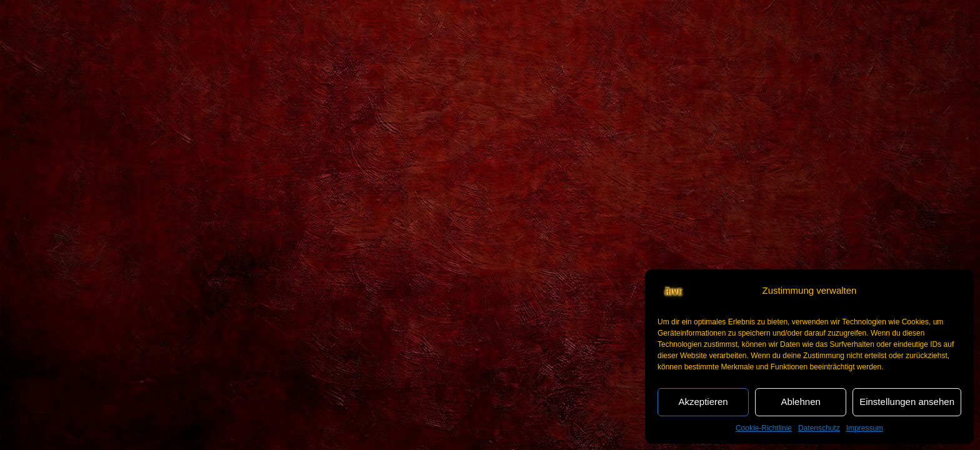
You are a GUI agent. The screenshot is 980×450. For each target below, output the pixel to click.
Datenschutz (819, 428)
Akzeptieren (703, 402)
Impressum (865, 428)
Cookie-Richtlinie (764, 428)
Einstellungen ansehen (907, 402)
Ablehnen (800, 402)
